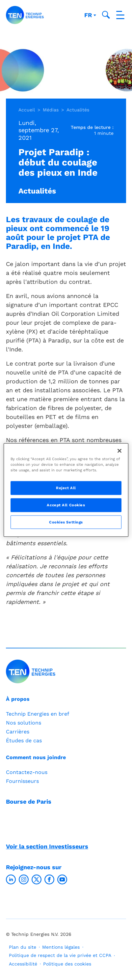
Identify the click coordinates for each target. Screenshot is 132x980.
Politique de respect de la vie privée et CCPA (60, 955)
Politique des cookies (67, 964)
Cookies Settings (66, 522)
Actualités (78, 110)
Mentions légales (61, 947)
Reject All (66, 488)
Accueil (27, 110)
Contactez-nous (27, 772)
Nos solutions (24, 723)
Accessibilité (23, 964)
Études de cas (24, 741)
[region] (66, 490)
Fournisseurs (22, 781)
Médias (51, 110)
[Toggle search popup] (106, 15)
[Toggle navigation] (120, 15)
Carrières (18, 732)
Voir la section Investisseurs (47, 846)
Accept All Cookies (66, 505)
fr (89, 15)
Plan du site (23, 947)
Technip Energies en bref (38, 714)
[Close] (119, 451)
